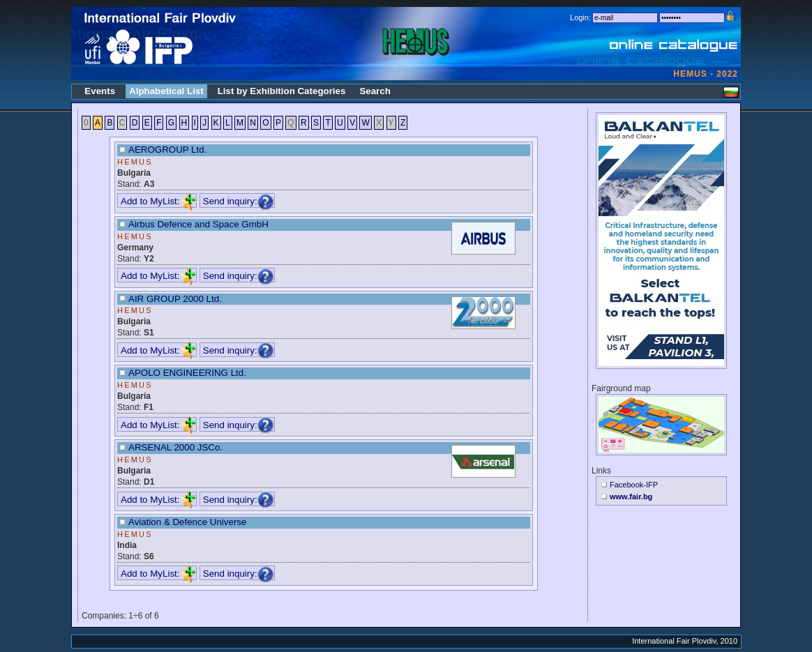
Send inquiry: (239, 201)
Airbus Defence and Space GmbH (198, 224)
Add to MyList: (158, 201)
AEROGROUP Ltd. (167, 150)
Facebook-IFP (634, 485)
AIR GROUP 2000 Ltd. (175, 299)
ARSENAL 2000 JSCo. (175, 447)
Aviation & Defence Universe (187, 522)
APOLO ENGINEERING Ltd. (187, 373)
